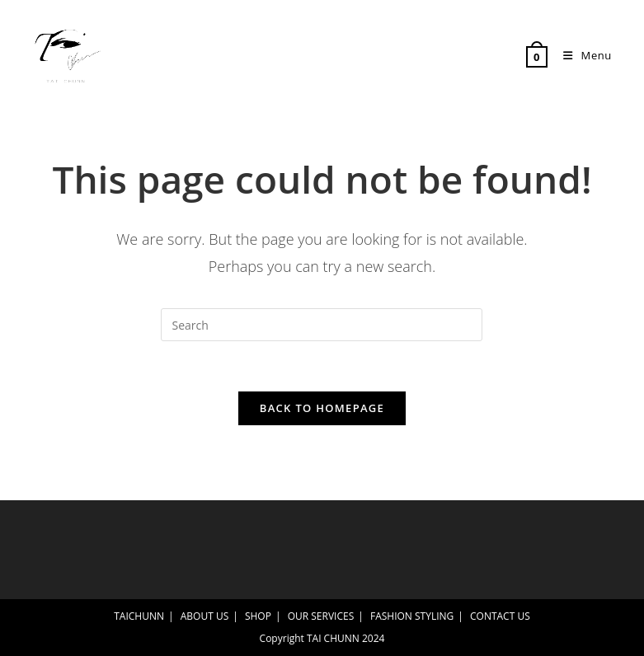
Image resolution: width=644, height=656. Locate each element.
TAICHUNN (139, 616)
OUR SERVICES (321, 616)
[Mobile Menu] (581, 55)
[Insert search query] (322, 325)
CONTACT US (500, 616)
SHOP (258, 616)
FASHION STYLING (412, 616)
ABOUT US (204, 616)
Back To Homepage (322, 408)
